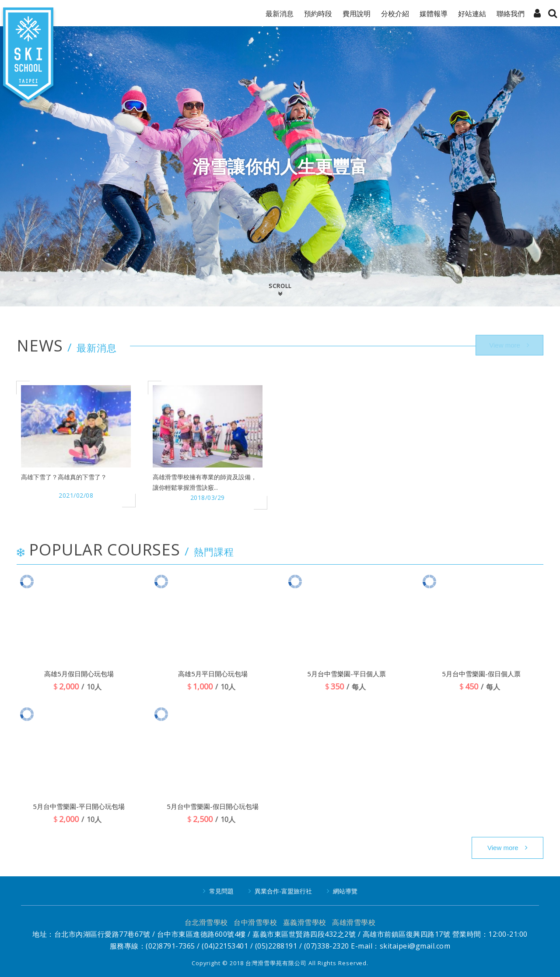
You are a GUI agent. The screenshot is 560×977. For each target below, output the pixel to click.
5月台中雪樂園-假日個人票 (481, 674)
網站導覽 (345, 891)
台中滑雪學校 (255, 922)
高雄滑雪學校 (354, 922)
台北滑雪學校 (206, 922)
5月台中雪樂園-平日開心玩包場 (79, 806)
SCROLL (280, 286)
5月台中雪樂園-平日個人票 (346, 674)
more (507, 848)
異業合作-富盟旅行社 (283, 891)
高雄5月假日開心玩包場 (79, 674)
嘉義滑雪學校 (305, 922)
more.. (507, 346)
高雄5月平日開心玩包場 (213, 674)
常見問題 (221, 891)
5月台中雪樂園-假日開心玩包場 (213, 806)
